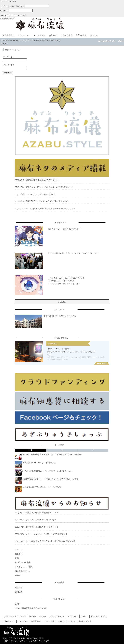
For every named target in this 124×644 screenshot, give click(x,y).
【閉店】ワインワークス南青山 (59, 349)
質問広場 (19, 592)
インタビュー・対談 (23, 567)
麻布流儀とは (9, 35)
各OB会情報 (81, 35)
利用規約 (33, 641)
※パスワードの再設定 (19, 16)
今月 (93, 450)
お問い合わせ (72, 616)
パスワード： (9, 65)
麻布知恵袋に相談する (99, 616)
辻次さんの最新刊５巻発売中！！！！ (42, 512)
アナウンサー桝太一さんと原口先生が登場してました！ (50, 187)
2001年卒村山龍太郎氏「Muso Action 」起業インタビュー (73, 253)
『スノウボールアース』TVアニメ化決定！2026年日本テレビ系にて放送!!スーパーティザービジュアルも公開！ (66, 281)
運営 (6, 641)
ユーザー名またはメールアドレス (12, 6)
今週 (62, 450)
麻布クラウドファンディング (15, 616)
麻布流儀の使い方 (23, 571)
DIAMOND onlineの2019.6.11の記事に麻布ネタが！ (48, 201)
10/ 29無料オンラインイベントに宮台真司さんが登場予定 (51, 541)
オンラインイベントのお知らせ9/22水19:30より (47, 534)
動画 (17, 558)
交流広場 (19, 587)
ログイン (84, 616)
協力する (94, 35)
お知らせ (53, 35)
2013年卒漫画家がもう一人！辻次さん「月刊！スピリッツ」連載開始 (52, 454)
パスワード (4, 11)
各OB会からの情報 (23, 562)
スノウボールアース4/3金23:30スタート (65, 229)
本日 (30, 450)
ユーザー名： (9, 57)
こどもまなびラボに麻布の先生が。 (42, 194)
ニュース (19, 550)
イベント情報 (40, 35)
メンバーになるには (57, 616)
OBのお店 (71, 621)
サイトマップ (44, 641)
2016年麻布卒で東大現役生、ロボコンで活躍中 (43, 487)
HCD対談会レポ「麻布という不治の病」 (61, 316)
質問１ (18, 604)
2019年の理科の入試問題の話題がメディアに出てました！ (51, 208)
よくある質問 (66, 35)
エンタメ (19, 554)
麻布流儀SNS (36, 621)
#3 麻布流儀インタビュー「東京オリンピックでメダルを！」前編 (50, 479)
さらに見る (62, 302)
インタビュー (24, 35)
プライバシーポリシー (19, 641)
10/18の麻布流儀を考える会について (31, 608)
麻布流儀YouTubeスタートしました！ (42, 527)
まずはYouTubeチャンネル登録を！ (41, 520)
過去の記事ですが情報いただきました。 (43, 180)
